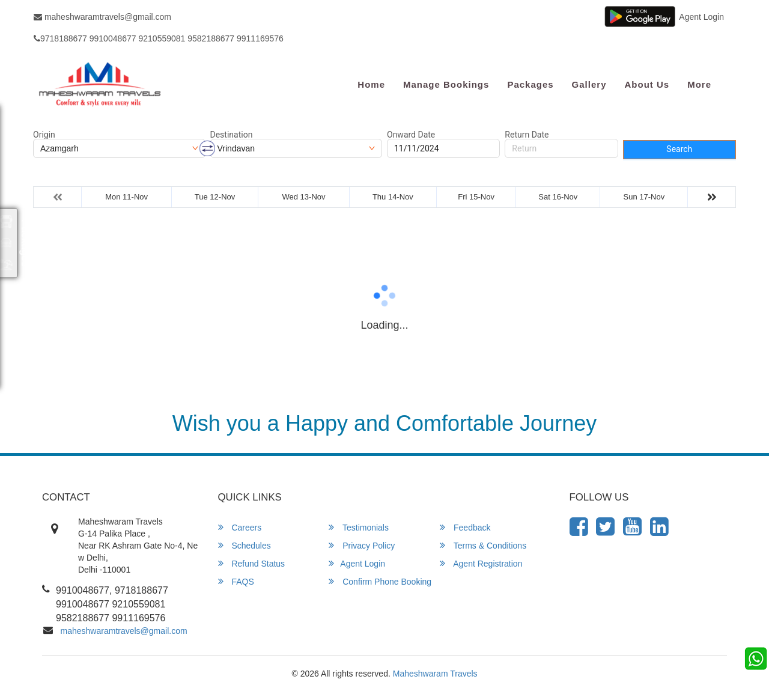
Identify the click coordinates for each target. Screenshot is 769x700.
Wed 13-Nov (303, 197)
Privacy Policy (362, 545)
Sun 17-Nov (644, 197)
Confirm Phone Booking (380, 581)
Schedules (245, 545)
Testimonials (359, 527)
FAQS (236, 581)
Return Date (527, 135)
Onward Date (411, 135)
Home (371, 84)
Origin (44, 135)
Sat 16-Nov (558, 197)
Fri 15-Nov (476, 197)
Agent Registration (481, 563)
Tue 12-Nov (215, 197)
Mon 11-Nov (126, 197)
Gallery (589, 84)
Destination (232, 135)
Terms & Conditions (483, 545)
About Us (647, 84)
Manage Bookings (446, 84)
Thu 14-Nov (393, 197)
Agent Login (701, 17)
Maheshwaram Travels (435, 674)
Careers (240, 527)
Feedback (465, 527)
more (699, 84)
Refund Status (252, 563)
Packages (530, 84)
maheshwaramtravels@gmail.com (102, 17)
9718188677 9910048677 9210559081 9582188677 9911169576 (159, 38)
